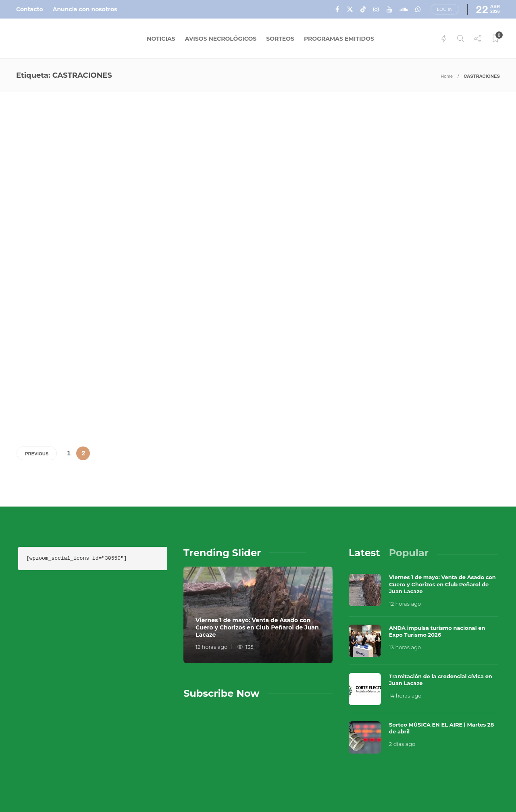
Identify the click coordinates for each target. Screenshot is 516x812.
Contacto (30, 9)
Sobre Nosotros (332, 772)
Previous (37, 387)
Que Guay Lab (485, 760)
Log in (445, 9)
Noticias (161, 39)
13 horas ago (405, 580)
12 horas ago (211, 580)
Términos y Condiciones (453, 772)
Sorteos (280, 39)
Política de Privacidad (343, 788)
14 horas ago (405, 629)
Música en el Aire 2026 (412, 760)
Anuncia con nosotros (85, 9)
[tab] (364, 486)
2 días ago (402, 677)
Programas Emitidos (339, 39)
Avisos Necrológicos (221, 39)
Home (447, 76)
